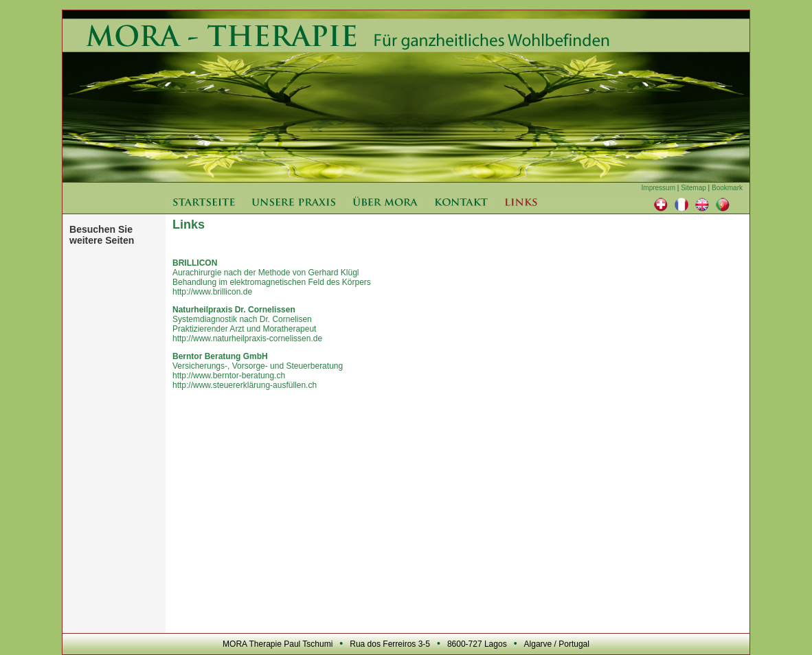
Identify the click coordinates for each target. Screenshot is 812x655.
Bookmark (727, 188)
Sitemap (693, 188)
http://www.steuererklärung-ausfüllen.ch (245, 385)
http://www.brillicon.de (212, 292)
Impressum (658, 188)
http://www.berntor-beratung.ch (229, 376)
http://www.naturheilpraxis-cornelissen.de (247, 338)
